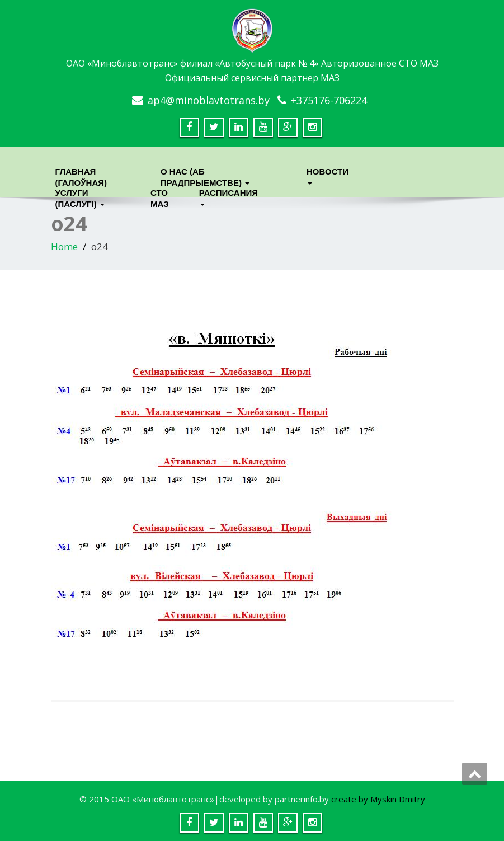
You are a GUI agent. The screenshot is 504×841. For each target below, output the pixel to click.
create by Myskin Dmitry (378, 799)
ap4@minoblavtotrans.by (209, 100)
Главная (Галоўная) (81, 174)
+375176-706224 (329, 100)
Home (64, 246)
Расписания (227, 196)
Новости (328, 174)
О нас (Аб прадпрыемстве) (205, 174)
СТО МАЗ (160, 196)
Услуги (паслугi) (80, 196)
